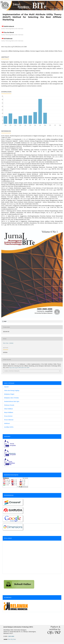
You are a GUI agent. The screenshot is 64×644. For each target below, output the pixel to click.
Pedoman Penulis (9, 405)
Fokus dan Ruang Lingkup (12, 390)
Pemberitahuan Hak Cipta (12, 401)
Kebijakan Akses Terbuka (12, 398)
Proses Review (8, 416)
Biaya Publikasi (9, 412)
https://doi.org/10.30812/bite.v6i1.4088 (16, 47)
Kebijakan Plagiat (9, 394)
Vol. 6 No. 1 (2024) (8, 343)
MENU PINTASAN (9, 383)
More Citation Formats (12, 371)
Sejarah (6, 387)
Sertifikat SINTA (9, 427)
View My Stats (12, 639)
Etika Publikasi (9, 409)
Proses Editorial (9, 420)
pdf (5, 321)
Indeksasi (7, 423)
